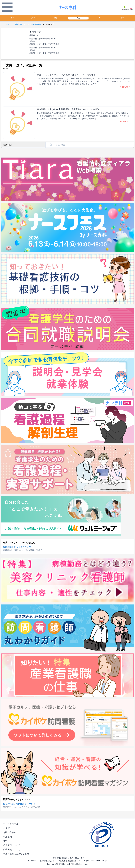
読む (56, 18)
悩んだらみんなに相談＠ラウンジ (19, 804)
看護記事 (18, 24)
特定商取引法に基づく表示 (17, 854)
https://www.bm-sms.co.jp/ (95, 861)
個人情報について (12, 845)
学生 (122, 18)
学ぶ (78, 18)
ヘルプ (7, 828)
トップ (12, 18)
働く (100, 18)
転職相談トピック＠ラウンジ (17, 547)
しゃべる (34, 18)
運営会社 (8, 841)
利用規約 (8, 837)
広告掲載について (12, 850)
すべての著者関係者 (34, 24)
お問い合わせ (10, 832)
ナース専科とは (11, 824)
